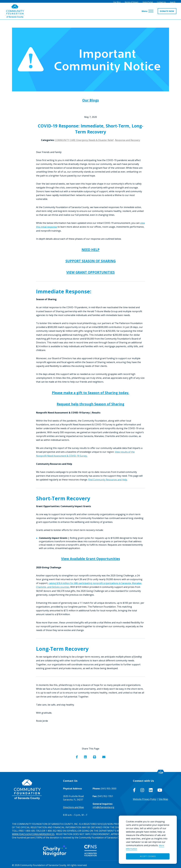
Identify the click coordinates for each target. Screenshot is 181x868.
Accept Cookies (148, 856)
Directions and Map (73, 806)
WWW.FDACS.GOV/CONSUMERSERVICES (33, 832)
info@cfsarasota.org (103, 806)
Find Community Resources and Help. (108, 478)
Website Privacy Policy (145, 797)
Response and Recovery (128, 140)
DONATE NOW (166, 13)
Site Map (163, 797)
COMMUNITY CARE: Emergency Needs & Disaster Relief (84, 140)
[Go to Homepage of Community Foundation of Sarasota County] (16, 13)
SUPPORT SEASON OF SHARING (90, 260)
